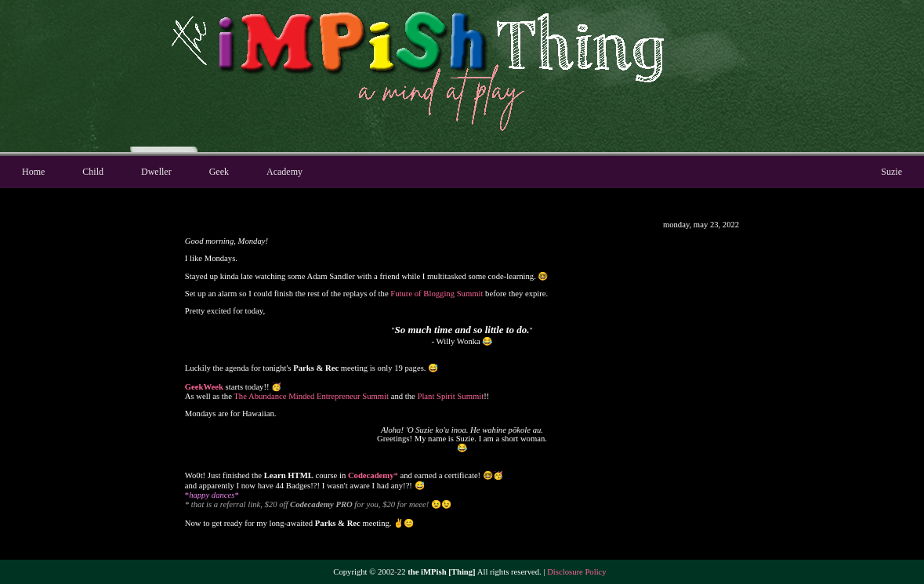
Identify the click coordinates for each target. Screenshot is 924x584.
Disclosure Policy (576, 572)
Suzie (891, 172)
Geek (219, 172)
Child (93, 172)
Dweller (156, 172)
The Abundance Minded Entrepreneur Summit (311, 396)
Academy (284, 172)
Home (33, 172)
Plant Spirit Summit (450, 396)
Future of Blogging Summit (437, 294)
